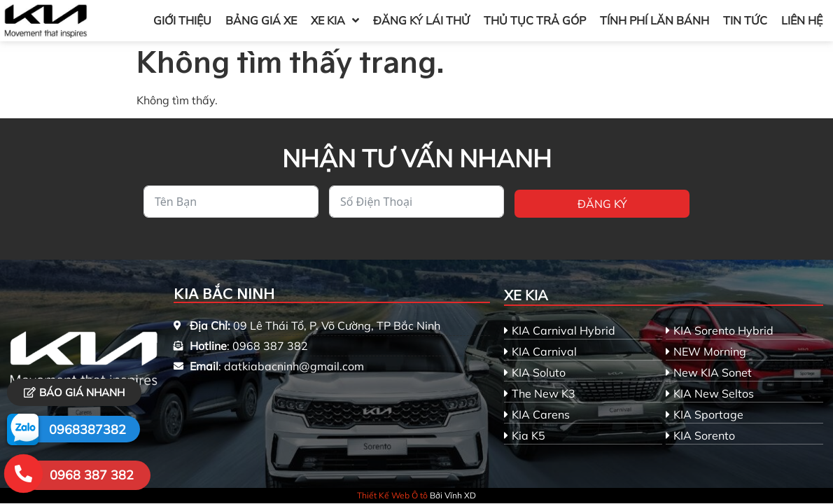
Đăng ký (602, 204)
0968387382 (87, 429)
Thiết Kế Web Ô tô (392, 495)
